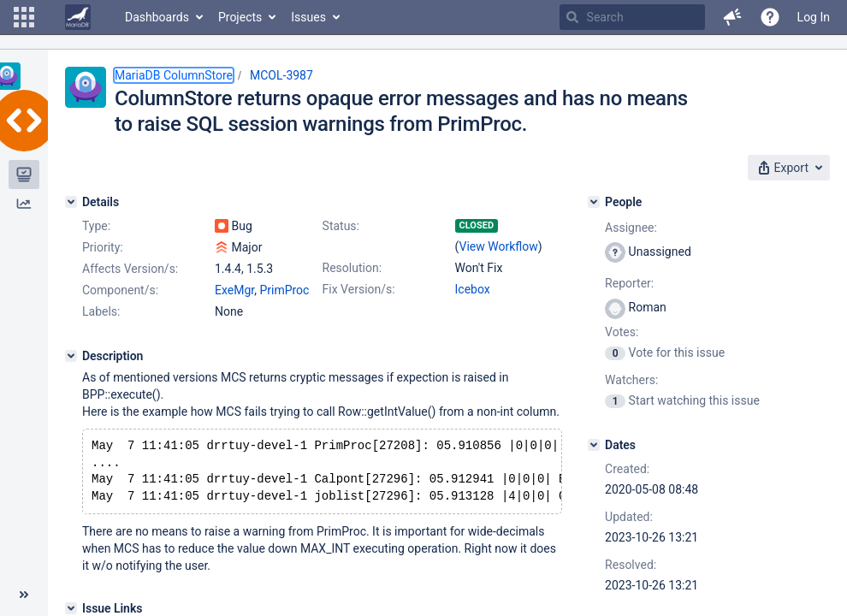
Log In (814, 17)
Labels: (101, 311)
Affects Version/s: (130, 269)
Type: (96, 226)
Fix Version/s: (359, 289)
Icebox (473, 289)
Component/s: (120, 290)
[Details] (71, 202)
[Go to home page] (78, 17)
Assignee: (631, 228)
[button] (24, 17)
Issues (308, 17)
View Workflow (499, 246)
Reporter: (629, 283)
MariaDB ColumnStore (174, 75)
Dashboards (157, 17)
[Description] (71, 356)
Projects (240, 17)
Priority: (103, 247)
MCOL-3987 (281, 75)
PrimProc (284, 290)
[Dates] (594, 445)
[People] (594, 202)
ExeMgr (234, 290)
